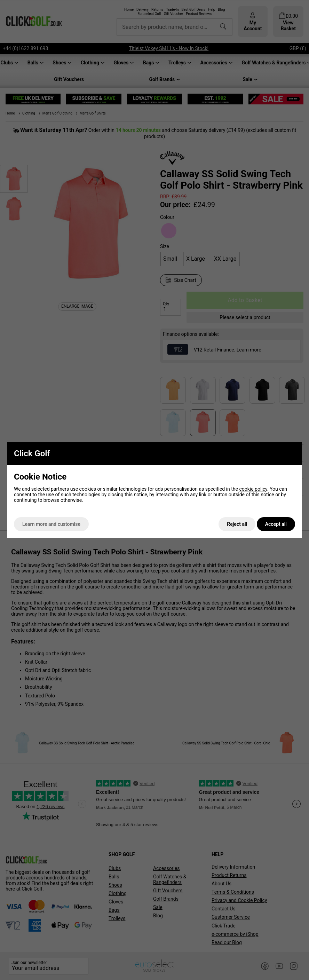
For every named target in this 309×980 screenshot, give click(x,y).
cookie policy (253, 489)
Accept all (276, 524)
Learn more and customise (51, 524)
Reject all (237, 524)
